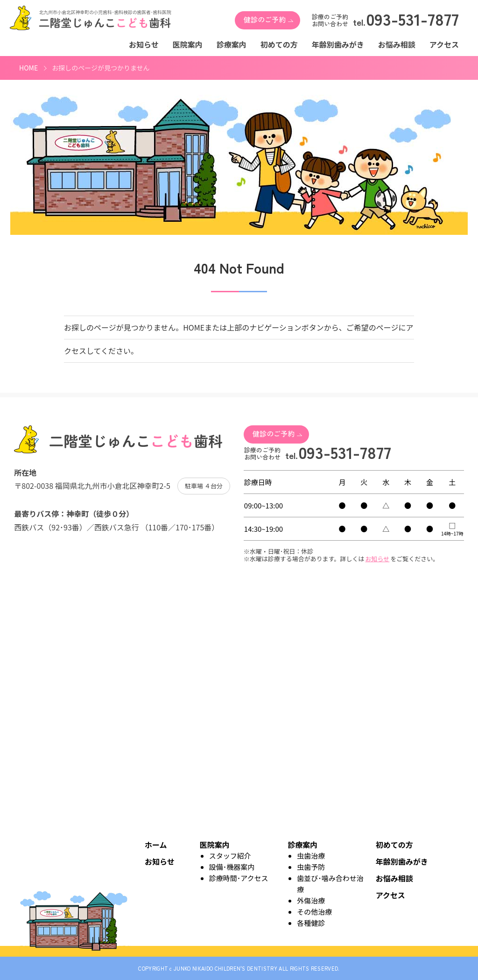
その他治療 (314, 912)
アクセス (444, 44)
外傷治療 (311, 900)
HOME (28, 68)
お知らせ (144, 44)
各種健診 (311, 923)
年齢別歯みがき (338, 44)
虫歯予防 (311, 867)
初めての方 (279, 44)
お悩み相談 (397, 44)
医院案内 (188, 44)
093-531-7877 (412, 20)
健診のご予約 (265, 19)
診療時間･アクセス (239, 878)
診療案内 (232, 44)
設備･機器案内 (232, 867)
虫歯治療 (311, 856)
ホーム (156, 845)
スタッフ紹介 (230, 856)
